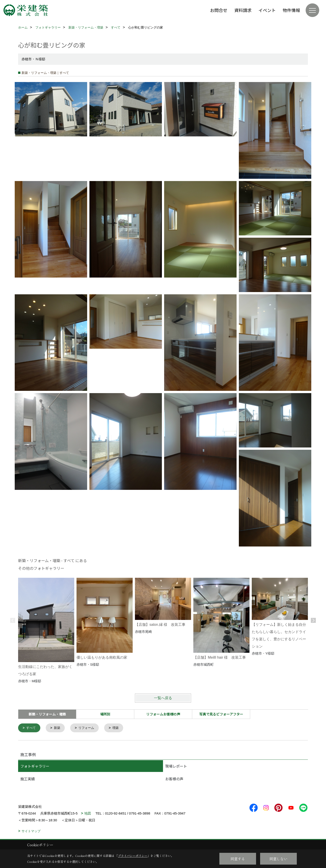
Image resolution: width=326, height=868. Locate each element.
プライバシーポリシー (133, 856)
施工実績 (28, 779)
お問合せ (219, 10)
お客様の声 (174, 779)
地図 (88, 814)
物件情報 (291, 10)
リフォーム (88, 728)
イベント (267, 10)
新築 (58, 728)
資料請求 (243, 10)
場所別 (105, 714)
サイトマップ (31, 832)
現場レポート (176, 766)
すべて (32, 728)
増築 (119, 728)
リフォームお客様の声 (163, 714)
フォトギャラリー (35, 766)
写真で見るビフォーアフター (221, 714)
